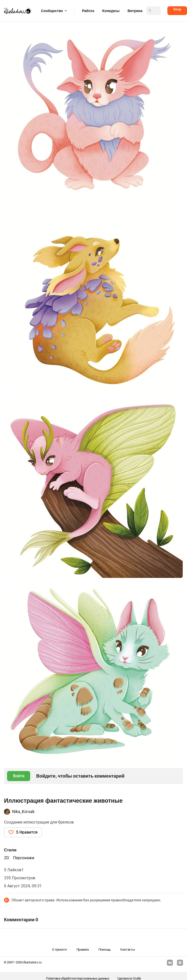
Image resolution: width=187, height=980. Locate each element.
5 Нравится (27, 832)
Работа (88, 11)
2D (7, 858)
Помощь (105, 949)
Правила (83, 949)
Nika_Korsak (23, 812)
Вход (177, 9)
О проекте (59, 949)
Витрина (135, 11)
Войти (19, 776)
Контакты (128, 949)
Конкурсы (111, 11)
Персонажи (24, 858)
